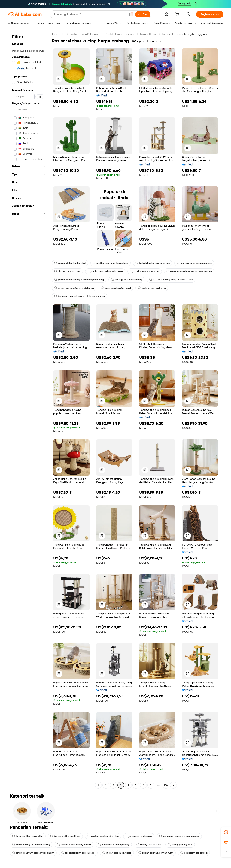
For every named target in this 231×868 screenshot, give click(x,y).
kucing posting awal (180, 845)
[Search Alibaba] (90, 14)
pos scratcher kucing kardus (74, 845)
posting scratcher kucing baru (111, 263)
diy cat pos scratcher (67, 271)
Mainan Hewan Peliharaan (155, 34)
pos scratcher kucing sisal (70, 263)
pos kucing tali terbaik (194, 853)
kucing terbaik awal (149, 845)
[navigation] (29, 410)
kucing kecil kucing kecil (117, 853)
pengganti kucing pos (139, 836)
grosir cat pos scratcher (145, 271)
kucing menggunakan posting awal (179, 836)
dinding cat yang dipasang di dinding (33, 853)
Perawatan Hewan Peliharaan (83, 34)
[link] (226, 832)
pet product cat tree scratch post (74, 288)
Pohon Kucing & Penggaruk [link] (191, 34)
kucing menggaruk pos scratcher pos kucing (79, 296)
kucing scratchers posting (114, 845)
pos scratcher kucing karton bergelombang (79, 280)
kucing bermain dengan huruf (156, 853)
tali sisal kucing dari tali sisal (78, 853)
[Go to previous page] (98, 785)
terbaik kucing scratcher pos (153, 263)
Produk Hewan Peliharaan (120, 34)
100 (166, 785)
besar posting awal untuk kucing (31, 845)
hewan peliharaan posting (28, 836)
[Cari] (143, 14)
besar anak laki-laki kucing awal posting (189, 271)
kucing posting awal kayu (65, 836)
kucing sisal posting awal (116, 288)
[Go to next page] (173, 785)
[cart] (178, 15)
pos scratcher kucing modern (194, 263)
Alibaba (56, 34)
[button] (131, 14)
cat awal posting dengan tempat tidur (171, 280)
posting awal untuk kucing (126, 280)
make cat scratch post (152, 288)
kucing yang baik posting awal (105, 271)
